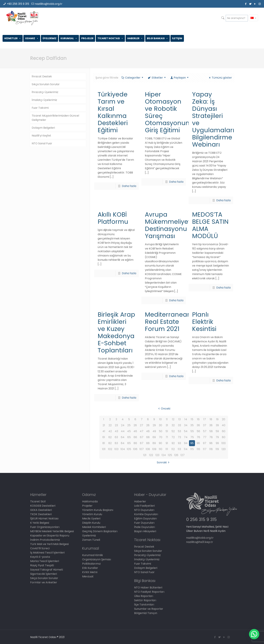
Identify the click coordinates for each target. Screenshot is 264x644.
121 (145, 455)
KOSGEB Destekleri (43, 506)
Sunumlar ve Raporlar (149, 609)
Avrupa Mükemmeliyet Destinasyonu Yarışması (168, 225)
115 (192, 449)
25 (129, 425)
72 (173, 437)
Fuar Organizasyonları (45, 527)
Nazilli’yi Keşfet (41, 136)
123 (157, 455)
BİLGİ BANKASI (157, 38)
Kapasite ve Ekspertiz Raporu (50, 536)
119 (217, 449)
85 (129, 443)
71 (167, 437)
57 (205, 431)
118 (211, 449)
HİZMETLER (13, 38)
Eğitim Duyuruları (145, 518)
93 (179, 443)
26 (135, 425)
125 (170, 455)
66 (135, 437)
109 (154, 449)
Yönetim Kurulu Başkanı (98, 510)
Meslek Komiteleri (94, 527)
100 (224, 443)
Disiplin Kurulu (91, 523)
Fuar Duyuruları (144, 523)
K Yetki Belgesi (40, 523)
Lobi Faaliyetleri (144, 506)
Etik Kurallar (90, 568)
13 (179, 419)
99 (217, 443)
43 (116, 431)
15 (192, 419)
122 (151, 455)
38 (211, 425)
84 (123, 443)
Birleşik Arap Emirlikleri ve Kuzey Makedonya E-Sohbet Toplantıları (116, 332)
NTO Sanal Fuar (42, 143)
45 (129, 431)
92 (173, 443)
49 (154, 431)
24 (123, 425)
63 (116, 437)
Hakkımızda (90, 501)
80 (224, 437)
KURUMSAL (69, 38)
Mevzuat (88, 576)
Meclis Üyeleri (91, 518)
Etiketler (157, 78)
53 (179, 431)
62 (110, 437)
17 (205, 419)
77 (205, 437)
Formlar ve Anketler (44, 582)
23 (116, 425)
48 (148, 431)
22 (110, 425)
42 (110, 431)
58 (211, 431)
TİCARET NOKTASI (110, 38)
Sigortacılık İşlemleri (44, 574)
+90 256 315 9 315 (18, 4)
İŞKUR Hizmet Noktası (44, 518)
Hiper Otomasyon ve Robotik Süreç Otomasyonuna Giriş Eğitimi (169, 112)
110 (161, 449)
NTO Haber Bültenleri (148, 588)
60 (224, 431)
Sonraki (164, 462)
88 (148, 443)
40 (224, 425)
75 (192, 437)
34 (186, 425)
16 (198, 419)
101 (104, 449)
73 (179, 437)
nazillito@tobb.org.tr (49, 4)
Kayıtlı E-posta (40, 557)
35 (192, 425)
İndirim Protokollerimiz (45, 540)
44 (123, 431)
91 (167, 443)
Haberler (140, 501)
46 (135, 431)
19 (217, 419)
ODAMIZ (32, 38)
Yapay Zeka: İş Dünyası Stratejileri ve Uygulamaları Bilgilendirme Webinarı (213, 119)
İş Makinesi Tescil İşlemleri (47, 553)
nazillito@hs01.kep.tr (200, 542)
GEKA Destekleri (41, 510)
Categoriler (133, 78)
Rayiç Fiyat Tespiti (42, 565)
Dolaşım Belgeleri (43, 128)
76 (198, 437)
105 (129, 449)
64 (123, 437)
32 (173, 425)
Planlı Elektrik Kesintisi (204, 322)
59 (217, 431)
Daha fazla (129, 186)
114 (186, 449)
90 (160, 443)
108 (148, 449)
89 (154, 443)
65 (129, 437)
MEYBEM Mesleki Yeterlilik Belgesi (52, 531)
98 (211, 443)
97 (205, 443)
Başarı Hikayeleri (145, 531)
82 (110, 443)
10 (160, 419)
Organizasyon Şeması (97, 559)
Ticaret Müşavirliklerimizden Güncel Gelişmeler (55, 118)
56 (198, 431)
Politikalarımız (91, 564)
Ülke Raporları (144, 596)
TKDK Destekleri (41, 514)
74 (186, 437)
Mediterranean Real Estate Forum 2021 (168, 322)
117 (205, 449)
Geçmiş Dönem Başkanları (100, 531)
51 (167, 431)
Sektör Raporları (145, 600)
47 (142, 431)
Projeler (87, 506)
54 (186, 431)
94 (186, 443)
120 (224, 449)
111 (167, 449)
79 (217, 437)
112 (173, 449)
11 (167, 419)
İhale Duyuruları (145, 527)
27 (142, 425)
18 (211, 419)
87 (142, 443)
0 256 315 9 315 (201, 520)
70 (161, 437)
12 (173, 419)
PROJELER (87, 38)
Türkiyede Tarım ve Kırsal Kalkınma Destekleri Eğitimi (113, 112)
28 (148, 425)
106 (135, 449)
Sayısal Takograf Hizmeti (47, 570)
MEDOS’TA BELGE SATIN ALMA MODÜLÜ (210, 225)
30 (160, 425)
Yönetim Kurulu (92, 514)
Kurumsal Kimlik (93, 555)
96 (198, 443)
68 (148, 437)
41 (104, 431)
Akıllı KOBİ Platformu (113, 218)
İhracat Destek (42, 76)
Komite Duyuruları (146, 514)
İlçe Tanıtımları (144, 605)
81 (104, 443)
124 (164, 455)
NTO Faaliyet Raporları (149, 592)
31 (167, 425)
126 (176, 455)
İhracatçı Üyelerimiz (45, 92)
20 (224, 419)
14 (186, 419)
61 (104, 437)
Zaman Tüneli (91, 540)
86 (135, 443)
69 (154, 437)
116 (198, 449)
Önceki (164, 409)
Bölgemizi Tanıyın (146, 613)
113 (179, 449)
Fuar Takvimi (40, 108)
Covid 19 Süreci (40, 548)
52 (173, 431)
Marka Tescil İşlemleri (45, 561)
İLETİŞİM (177, 38)
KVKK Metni (90, 572)
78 (211, 437)
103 (116, 449)
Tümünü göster (220, 78)
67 (142, 437)
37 (205, 425)
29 (154, 425)
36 (198, 425)
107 (142, 449)
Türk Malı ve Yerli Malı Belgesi (49, 544)
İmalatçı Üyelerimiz (44, 100)
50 (161, 431)
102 (110, 449)
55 (192, 431)
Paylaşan (180, 78)
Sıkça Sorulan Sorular (46, 84)
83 (116, 443)
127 (183, 455)
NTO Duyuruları (144, 510)
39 (217, 425)
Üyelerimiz (89, 536)
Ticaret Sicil (38, 501)
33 (179, 425)
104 (123, 449)
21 (104, 425)
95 (192, 443)
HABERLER (135, 38)
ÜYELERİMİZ (50, 38)
